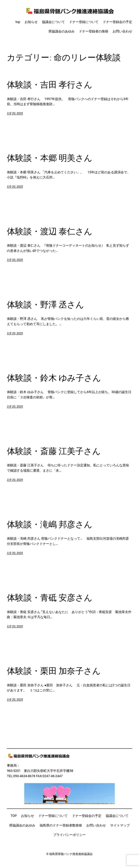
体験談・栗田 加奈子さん (54, 671)
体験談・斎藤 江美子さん (54, 451)
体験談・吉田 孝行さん (50, 85)
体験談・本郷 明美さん (50, 158)
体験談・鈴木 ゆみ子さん (54, 378)
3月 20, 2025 (15, 113)
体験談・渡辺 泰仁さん (50, 231)
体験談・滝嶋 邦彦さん (50, 524)
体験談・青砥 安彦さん (50, 598)
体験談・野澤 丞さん (45, 305)
